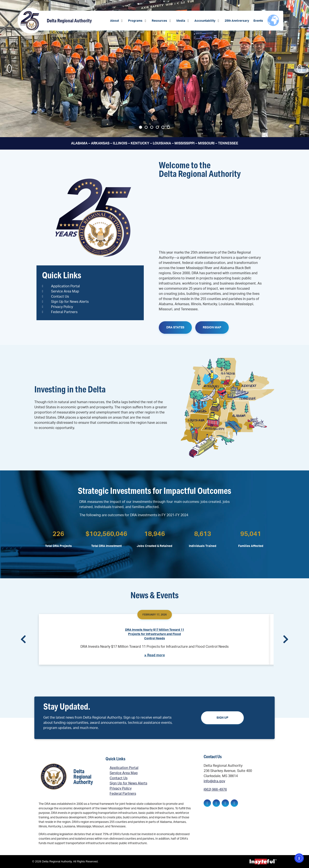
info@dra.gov (214, 781)
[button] (117, 21)
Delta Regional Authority (69, 21)
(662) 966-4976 (215, 790)
